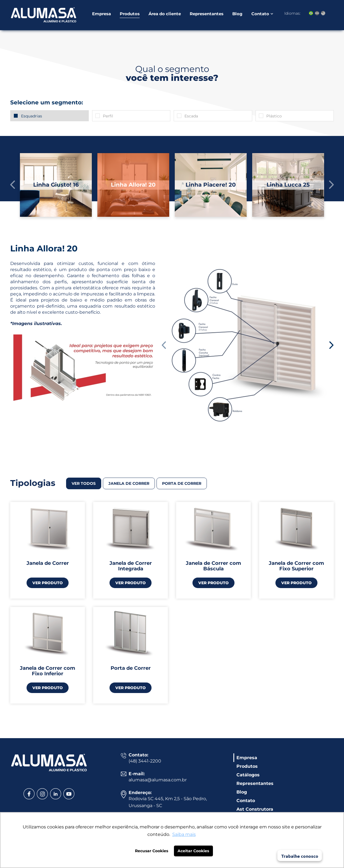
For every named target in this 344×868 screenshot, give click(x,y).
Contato (260, 15)
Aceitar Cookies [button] (193, 851)
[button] (13, 185)
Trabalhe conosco (300, 856)
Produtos (130, 15)
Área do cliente (165, 15)
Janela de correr (129, 483)
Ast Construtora (255, 809)
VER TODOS (84, 483)
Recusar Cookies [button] (152, 851)
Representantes (207, 15)
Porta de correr (182, 483)
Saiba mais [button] (184, 834)
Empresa (101, 15)
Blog (237, 15)
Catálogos (248, 775)
